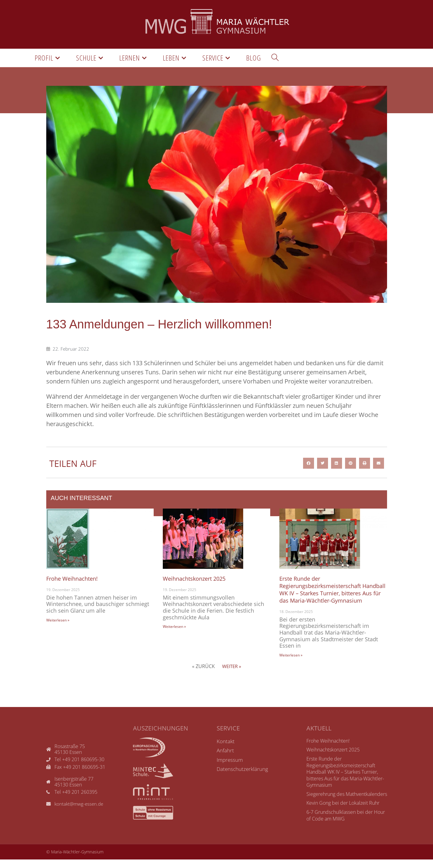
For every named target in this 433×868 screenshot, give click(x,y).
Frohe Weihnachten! (74, 580)
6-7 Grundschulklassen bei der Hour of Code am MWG (346, 824)
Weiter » (232, 675)
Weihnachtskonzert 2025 (197, 580)
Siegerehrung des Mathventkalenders (347, 803)
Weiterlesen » (58, 621)
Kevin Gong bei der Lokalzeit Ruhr (343, 812)
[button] (309, 464)
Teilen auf (75, 464)
